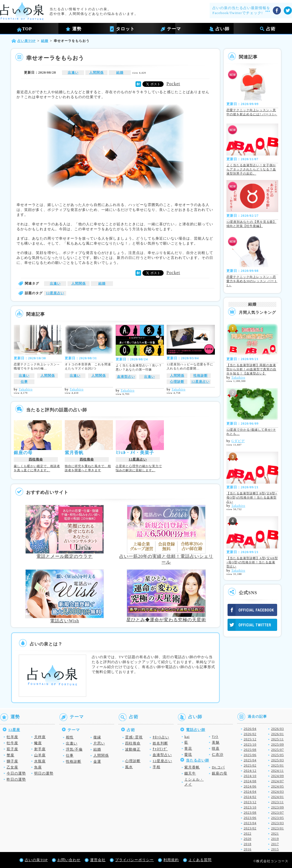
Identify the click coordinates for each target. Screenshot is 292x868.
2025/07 (277, 750)
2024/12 (250, 771)
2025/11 (277, 739)
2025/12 (250, 739)
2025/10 (250, 744)
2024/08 (250, 781)
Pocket (173, 84)
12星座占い (55, 293)
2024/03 (277, 792)
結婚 (120, 73)
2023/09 (277, 807)
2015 (275, 849)
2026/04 (250, 729)
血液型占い (126, 377)
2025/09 (277, 744)
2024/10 (250, 776)
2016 (248, 849)
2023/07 (277, 813)
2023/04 (250, 823)
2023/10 (250, 807)
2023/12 (250, 802)
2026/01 (277, 734)
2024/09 (277, 776)
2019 (275, 839)
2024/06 (250, 786)
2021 (275, 834)
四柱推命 (36, 459)
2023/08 (250, 813)
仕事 (24, 382)
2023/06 (250, 818)
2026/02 (250, 734)
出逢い (73, 73)
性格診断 (201, 376)
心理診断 (177, 382)
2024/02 (250, 797)
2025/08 (250, 750)
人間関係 (96, 73)
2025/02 (250, 765)
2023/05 (277, 818)
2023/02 (250, 828)
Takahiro (26, 389)
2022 (248, 834)
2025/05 (277, 755)
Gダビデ (238, 441)
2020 (248, 839)
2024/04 (250, 792)
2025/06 (250, 755)
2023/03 (277, 823)
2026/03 (277, 729)
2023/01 (277, 828)
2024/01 (277, 797)
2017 (275, 844)
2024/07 (277, 781)
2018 (248, 844)
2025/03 (277, 760)
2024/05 (277, 786)
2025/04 (250, 760)
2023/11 (277, 802)
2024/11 (277, 771)
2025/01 (277, 765)
